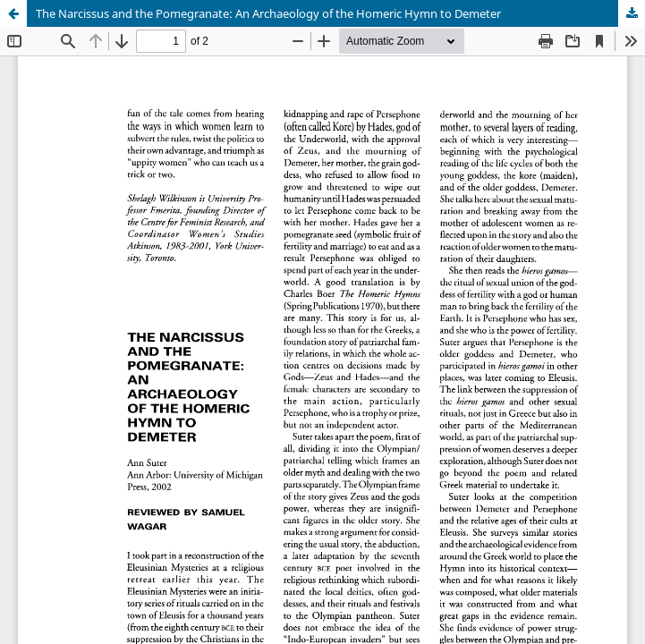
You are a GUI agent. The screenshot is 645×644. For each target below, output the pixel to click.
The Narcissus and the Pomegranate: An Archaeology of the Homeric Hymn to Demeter (268, 13)
